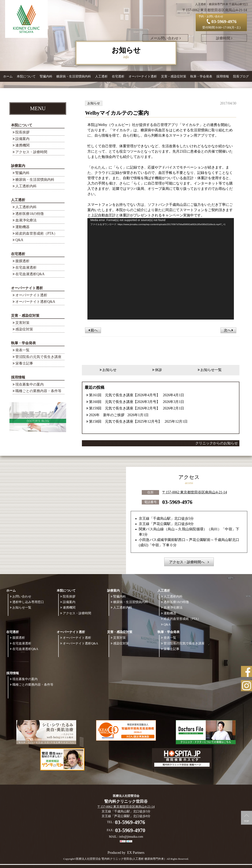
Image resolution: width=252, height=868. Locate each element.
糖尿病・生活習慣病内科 (74, 76)
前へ (93, 330)
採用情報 (18, 377)
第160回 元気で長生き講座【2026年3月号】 (124, 402)
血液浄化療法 (26, 220)
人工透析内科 (26, 186)
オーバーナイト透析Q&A (35, 302)
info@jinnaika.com (131, 837)
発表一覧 (22, 350)
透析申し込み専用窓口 (28, 602)
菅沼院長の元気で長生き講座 (38, 357)
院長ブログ (241, 76)
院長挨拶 (22, 132)
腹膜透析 (22, 261)
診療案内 (18, 166)
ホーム (8, 76)
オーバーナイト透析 (27, 288)
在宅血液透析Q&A (30, 274)
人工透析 (18, 200)
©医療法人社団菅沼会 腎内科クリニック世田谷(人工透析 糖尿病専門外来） (120, 859)
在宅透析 (18, 254)
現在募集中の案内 (30, 384)
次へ (228, 330)
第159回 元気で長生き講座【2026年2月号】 (124, 408)
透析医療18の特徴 (30, 214)
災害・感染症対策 (25, 316)
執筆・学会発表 (23, 343)
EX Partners (136, 853)
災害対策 (22, 323)
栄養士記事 (24, 363)
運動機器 (22, 227)
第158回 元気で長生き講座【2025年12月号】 (125, 421)
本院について (22, 125)
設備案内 (22, 139)
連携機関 (22, 145)
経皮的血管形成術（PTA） (36, 233)
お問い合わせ (22, 596)
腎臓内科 (46, 76)
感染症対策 (24, 329)
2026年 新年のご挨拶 (107, 415)
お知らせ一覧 (211, 370)
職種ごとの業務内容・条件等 (38, 391)
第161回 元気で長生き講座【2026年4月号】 (124, 395)
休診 (158, 370)
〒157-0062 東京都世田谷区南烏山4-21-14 (195, 492)
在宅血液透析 (26, 268)
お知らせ (109, 370)
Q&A (19, 240)
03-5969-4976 (177, 502)
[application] (161, 269)
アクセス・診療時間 (31, 152)
